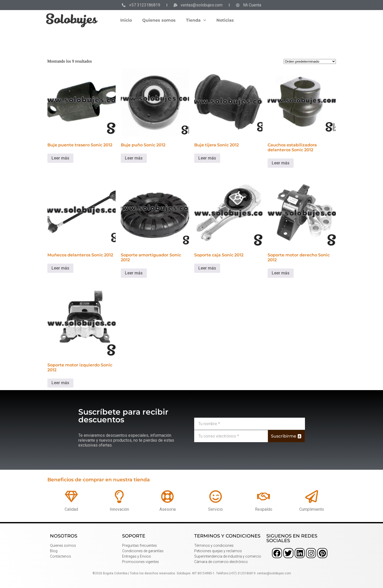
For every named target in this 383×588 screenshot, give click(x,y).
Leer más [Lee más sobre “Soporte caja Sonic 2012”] (207, 268)
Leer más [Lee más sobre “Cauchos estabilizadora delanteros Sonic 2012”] (281, 163)
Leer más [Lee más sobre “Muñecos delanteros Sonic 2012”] (60, 268)
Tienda (196, 20)
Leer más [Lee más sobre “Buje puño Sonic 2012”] (134, 158)
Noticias (225, 20)
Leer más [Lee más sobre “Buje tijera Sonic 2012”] (207, 158)
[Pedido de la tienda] (310, 61)
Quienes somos (159, 20)
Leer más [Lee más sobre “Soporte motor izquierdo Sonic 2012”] (60, 383)
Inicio (126, 20)
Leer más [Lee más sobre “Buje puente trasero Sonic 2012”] (60, 158)
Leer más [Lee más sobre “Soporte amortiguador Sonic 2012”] (134, 273)
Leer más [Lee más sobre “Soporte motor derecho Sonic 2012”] (281, 273)
